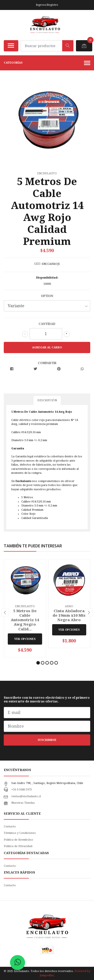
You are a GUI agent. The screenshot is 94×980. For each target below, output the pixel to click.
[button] (38, 663)
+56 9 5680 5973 (22, 790)
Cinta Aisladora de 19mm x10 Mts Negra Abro (69, 615)
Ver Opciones (25, 639)
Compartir (47, 363)
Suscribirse (47, 740)
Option (47, 296)
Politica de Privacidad (18, 846)
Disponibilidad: (47, 278)
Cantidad (47, 324)
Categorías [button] (47, 63)
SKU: (37, 264)
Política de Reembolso (18, 840)
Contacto (10, 827)
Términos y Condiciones (20, 833)
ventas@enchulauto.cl (26, 796)
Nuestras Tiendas (23, 803)
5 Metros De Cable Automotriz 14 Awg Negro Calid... (25, 620)
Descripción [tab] (47, 400)
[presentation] (5, 612)
